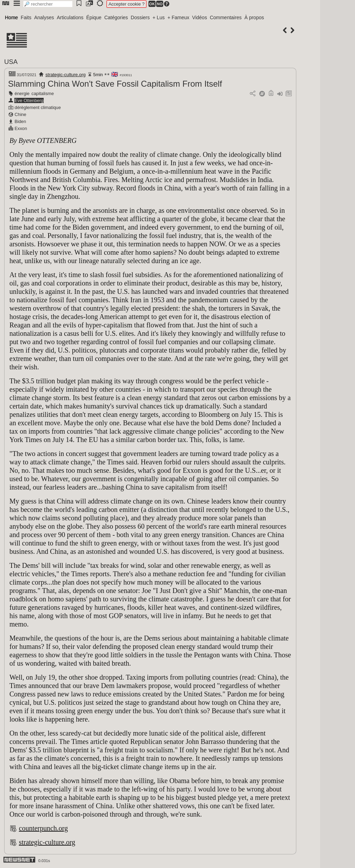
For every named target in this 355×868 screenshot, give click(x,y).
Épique (94, 17)
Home (11, 17)
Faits (26, 17)
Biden (20, 121)
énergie (22, 93)
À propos (254, 17)
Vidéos (200, 17)
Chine (20, 114)
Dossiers (140, 17)
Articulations (70, 17)
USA (11, 62)
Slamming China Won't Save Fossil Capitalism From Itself (115, 84)
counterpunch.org (43, 828)
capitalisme (43, 93)
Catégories (116, 17)
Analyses (44, 17)
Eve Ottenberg (29, 100)
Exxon (21, 128)
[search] (48, 4)
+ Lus (159, 17)
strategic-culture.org (66, 75)
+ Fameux (178, 17)
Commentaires (226, 17)
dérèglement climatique (38, 107)
